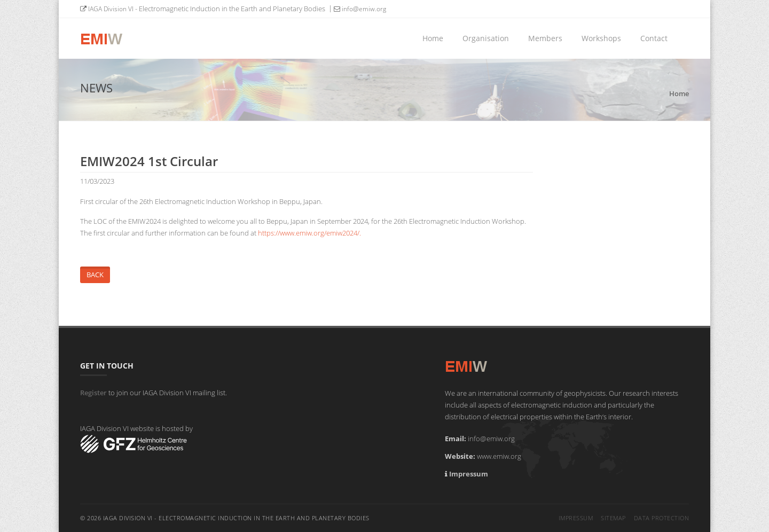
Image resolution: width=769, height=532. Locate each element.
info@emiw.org (360, 9)
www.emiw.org (499, 456)
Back (95, 275)
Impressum (469, 474)
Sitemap (613, 518)
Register (93, 393)
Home (433, 38)
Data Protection (662, 518)
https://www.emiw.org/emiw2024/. (309, 233)
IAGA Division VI (107, 9)
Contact (654, 38)
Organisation (486, 38)
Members (545, 38)
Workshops (601, 38)
